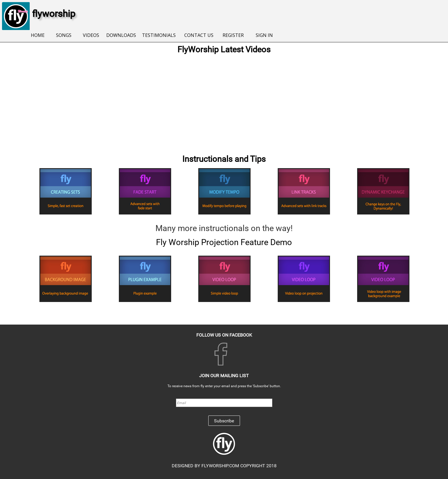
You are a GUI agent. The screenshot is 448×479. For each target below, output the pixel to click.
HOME (38, 35)
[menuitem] (38, 36)
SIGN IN (264, 35)
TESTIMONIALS (159, 35)
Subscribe (224, 421)
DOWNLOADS (121, 35)
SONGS (64, 35)
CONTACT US (199, 35)
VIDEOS (91, 35)
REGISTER (233, 35)
